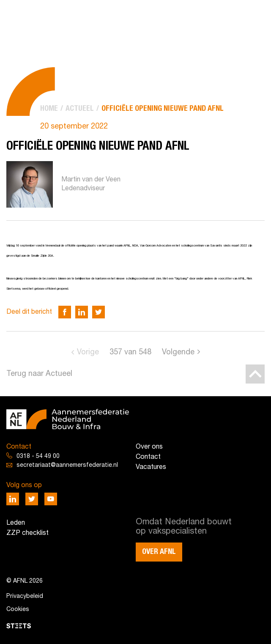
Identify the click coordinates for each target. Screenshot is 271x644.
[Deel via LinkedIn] (82, 312)
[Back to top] (255, 374)
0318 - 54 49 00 (38, 456)
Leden (16, 523)
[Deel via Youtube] (51, 499)
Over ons (149, 447)
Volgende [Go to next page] (178, 352)
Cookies (18, 610)
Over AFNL (159, 552)
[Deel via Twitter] (99, 312)
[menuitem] (49, 109)
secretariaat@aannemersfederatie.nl (67, 465)
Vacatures (151, 467)
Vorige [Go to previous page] (88, 352)
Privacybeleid (25, 596)
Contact (148, 457)
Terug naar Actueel (39, 374)
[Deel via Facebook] (65, 312)
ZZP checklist (27, 533)
